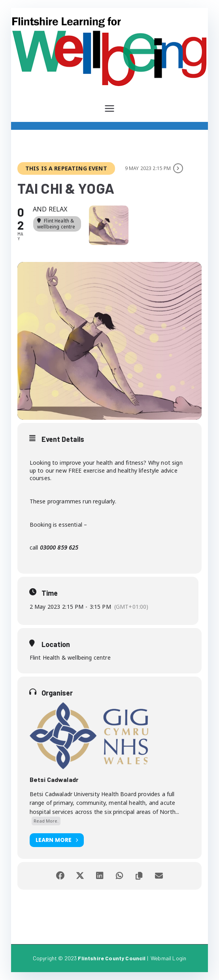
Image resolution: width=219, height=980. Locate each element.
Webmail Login (168, 958)
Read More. (46, 821)
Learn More (57, 840)
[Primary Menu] (109, 108)
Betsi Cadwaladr (54, 779)
